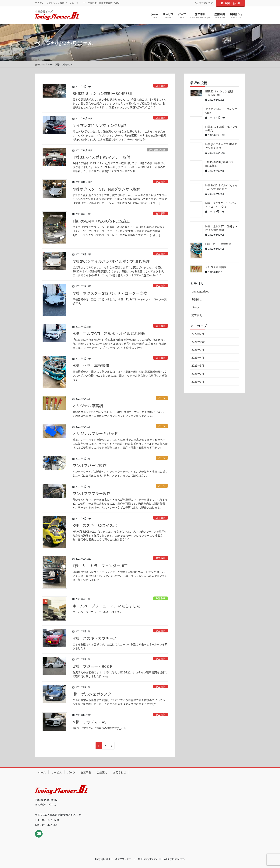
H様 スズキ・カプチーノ (94, 638)
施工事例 (161, 86)
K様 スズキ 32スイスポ (95, 525)
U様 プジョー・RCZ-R (92, 666)
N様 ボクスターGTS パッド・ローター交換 (110, 293)
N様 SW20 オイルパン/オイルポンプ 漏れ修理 (111, 261)
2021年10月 (199, 342)
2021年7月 (198, 350)
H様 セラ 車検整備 (91, 365)
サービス (57, 772)
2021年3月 (198, 365)
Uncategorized (157, 150)
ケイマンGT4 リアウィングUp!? (99, 125)
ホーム (42, 772)
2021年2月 (198, 374)
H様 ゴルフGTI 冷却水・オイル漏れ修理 (109, 333)
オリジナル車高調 (88, 406)
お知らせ (161, 598)
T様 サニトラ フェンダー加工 (100, 566)
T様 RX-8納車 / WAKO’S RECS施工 (101, 221)
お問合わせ (119, 772)
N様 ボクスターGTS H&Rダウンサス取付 (107, 189)
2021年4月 (198, 358)
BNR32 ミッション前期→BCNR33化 (103, 93)
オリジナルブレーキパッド (95, 433)
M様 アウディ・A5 (89, 722)
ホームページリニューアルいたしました (106, 606)
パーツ (162, 398)
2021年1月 (198, 382)
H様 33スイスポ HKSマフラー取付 (101, 157)
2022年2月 (198, 334)
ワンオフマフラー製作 (91, 493)
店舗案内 (102, 772)
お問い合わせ (230, 3)
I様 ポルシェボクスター (94, 694)
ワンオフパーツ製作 (89, 465)
